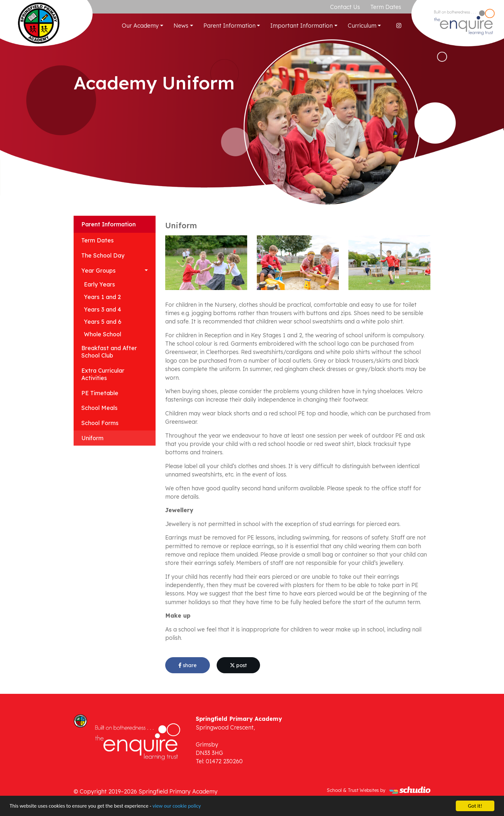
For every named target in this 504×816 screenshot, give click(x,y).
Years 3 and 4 (103, 309)
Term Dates (386, 7)
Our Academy (140, 25)
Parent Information (230, 25)
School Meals (99, 408)
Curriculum (362, 25)
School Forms (100, 423)
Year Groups (99, 270)
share (188, 665)
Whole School (103, 334)
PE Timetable (100, 393)
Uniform (92, 438)
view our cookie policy (180, 807)
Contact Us (345, 7)
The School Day (103, 255)
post (238, 665)
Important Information (301, 25)
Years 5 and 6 (103, 322)
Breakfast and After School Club (109, 352)
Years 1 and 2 (102, 297)
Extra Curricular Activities (103, 374)
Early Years (99, 284)
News (181, 25)
